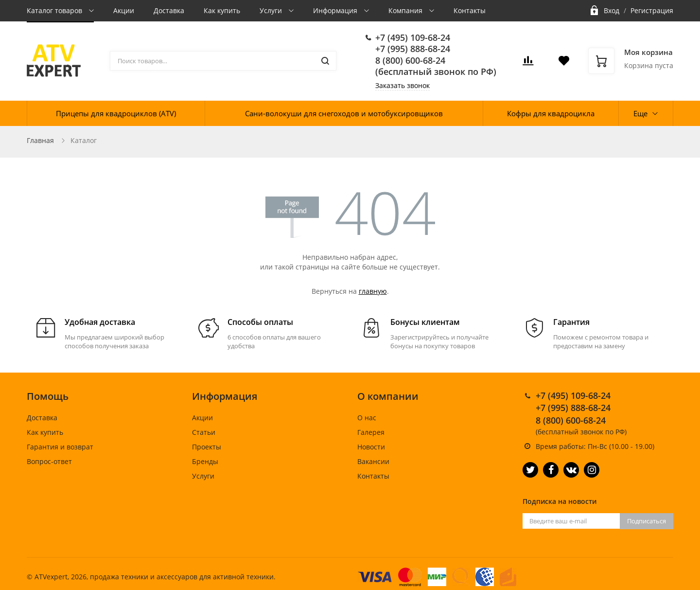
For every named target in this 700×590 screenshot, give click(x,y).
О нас (367, 418)
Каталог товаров (55, 10)
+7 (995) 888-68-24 (413, 49)
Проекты (207, 447)
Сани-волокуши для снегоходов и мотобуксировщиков (344, 113)
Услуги (272, 10)
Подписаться (647, 521)
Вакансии (373, 461)
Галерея (371, 432)
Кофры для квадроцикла (551, 113)
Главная (40, 140)
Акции (124, 10)
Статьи (204, 432)
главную (373, 291)
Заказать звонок (402, 85)
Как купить (222, 10)
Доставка (169, 10)
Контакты (470, 10)
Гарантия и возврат (60, 447)
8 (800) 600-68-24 (410, 60)
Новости (371, 447)
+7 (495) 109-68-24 (413, 37)
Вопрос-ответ (49, 461)
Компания (406, 10)
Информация (336, 10)
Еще (640, 113)
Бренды (205, 461)
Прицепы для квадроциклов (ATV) (116, 113)
